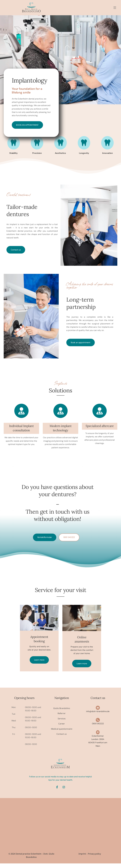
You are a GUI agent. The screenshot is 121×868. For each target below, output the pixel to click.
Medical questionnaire (62, 733)
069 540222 (69, 538)
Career (62, 728)
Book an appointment (27, 125)
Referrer (62, 718)
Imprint (82, 858)
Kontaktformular (45, 538)
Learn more (39, 664)
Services (62, 723)
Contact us (16, 250)
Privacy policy (94, 858)
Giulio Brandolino (62, 713)
